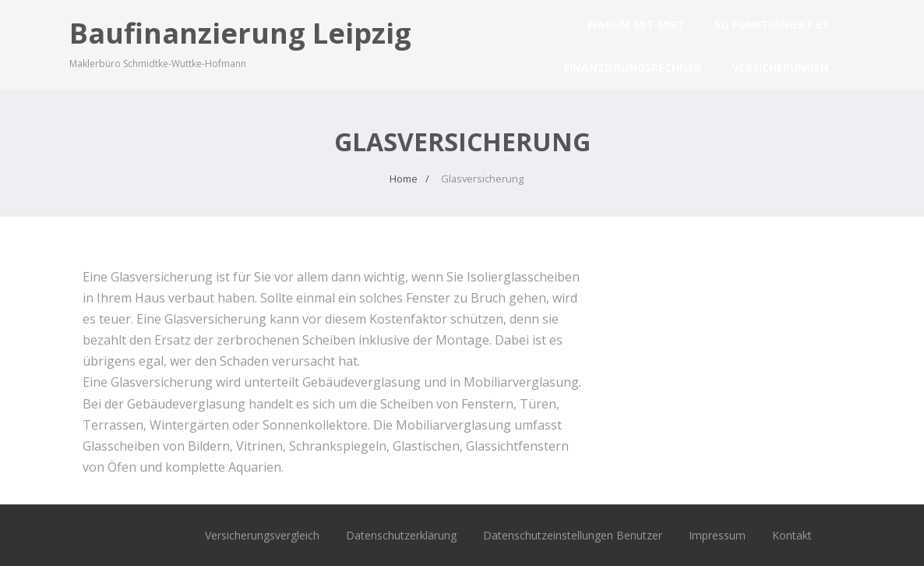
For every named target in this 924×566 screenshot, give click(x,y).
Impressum (717, 535)
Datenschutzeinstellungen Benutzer (573, 535)
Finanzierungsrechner (633, 67)
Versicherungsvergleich (262, 535)
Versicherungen (786, 67)
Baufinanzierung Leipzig (240, 33)
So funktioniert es (777, 25)
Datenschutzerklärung (401, 535)
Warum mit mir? (635, 25)
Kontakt (792, 535)
